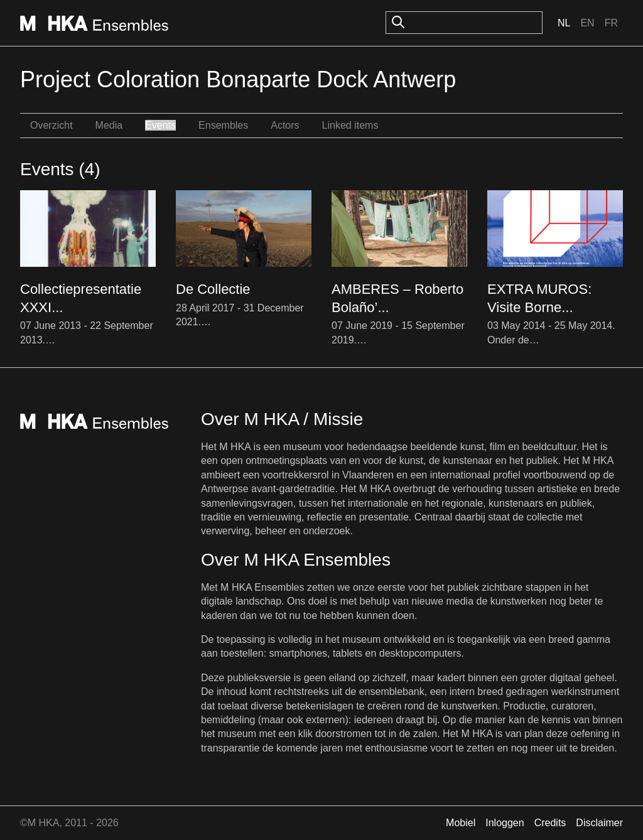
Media (109, 125)
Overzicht (51, 125)
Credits (550, 823)
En (587, 23)
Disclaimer (599, 823)
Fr (611, 23)
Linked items (350, 125)
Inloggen (505, 823)
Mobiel (461, 823)
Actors (285, 125)
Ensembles (223, 125)
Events (160, 125)
